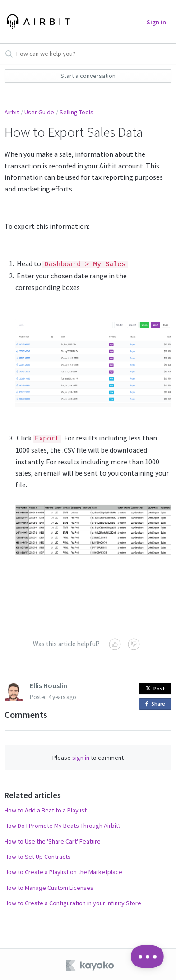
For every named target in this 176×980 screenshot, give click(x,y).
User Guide (39, 112)
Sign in (156, 22)
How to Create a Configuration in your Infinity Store (73, 902)
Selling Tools (76, 112)
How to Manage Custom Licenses (49, 886)
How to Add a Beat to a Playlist (46, 809)
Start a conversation (88, 76)
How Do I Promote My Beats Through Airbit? (63, 824)
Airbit (12, 112)
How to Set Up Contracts (38, 855)
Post (155, 687)
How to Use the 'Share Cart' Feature (53, 840)
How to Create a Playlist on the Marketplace (63, 871)
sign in (81, 756)
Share (157, 703)
